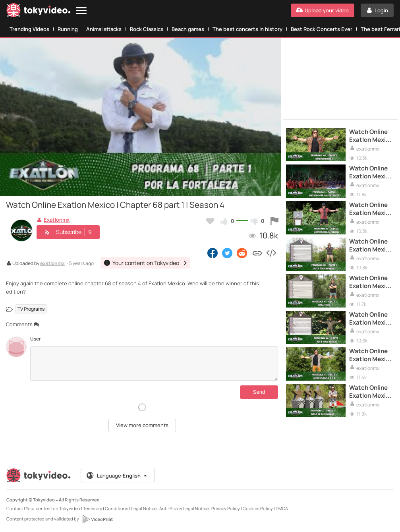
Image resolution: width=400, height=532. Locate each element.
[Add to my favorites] (210, 221)
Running (68, 29)
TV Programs (31, 309)
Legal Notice (144, 508)
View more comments (142, 425)
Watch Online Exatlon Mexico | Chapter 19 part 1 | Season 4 (371, 282)
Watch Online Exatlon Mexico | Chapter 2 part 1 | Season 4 (371, 392)
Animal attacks (104, 29)
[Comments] (154, 364)
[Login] (377, 10)
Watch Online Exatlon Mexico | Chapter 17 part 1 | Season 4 (371, 355)
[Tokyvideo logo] (39, 12)
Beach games (188, 29)
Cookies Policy (258, 508)
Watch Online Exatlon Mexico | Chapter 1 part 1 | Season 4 (371, 173)
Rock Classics (147, 29)
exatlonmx (52, 264)
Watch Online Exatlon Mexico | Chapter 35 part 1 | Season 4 (371, 209)
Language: (117, 476)
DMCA (282, 508)
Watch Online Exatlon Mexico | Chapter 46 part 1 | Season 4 (371, 319)
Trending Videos (29, 29)
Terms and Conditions (106, 508)
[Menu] (81, 11)
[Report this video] (274, 221)
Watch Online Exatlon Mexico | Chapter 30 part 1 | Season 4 (371, 246)
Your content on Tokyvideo (53, 508)
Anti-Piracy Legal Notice (184, 508)
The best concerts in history (247, 29)
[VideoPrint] (97, 519)
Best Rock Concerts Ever (322, 29)
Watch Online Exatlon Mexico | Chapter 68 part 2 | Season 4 (371, 136)
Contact (15, 508)
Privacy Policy (226, 508)
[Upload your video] (323, 10)
